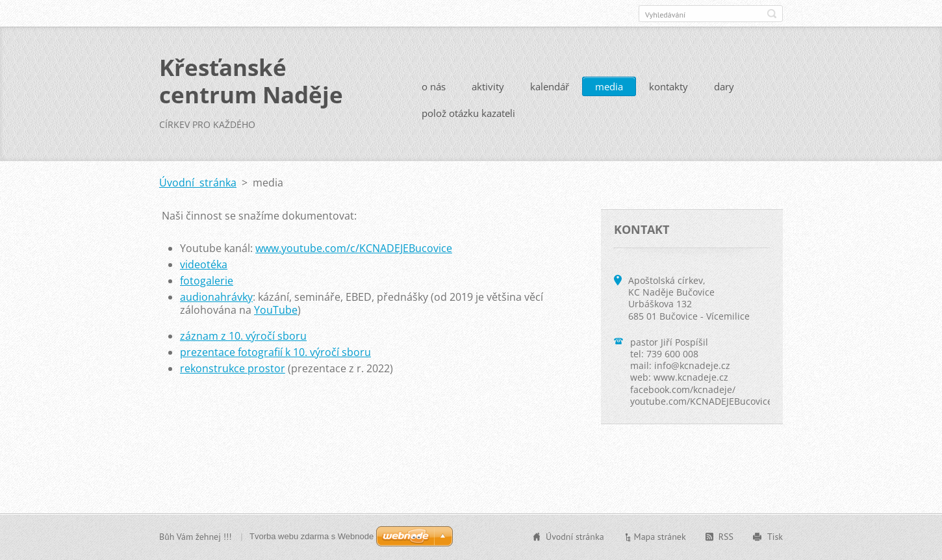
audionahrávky (216, 297)
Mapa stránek (660, 537)
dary (724, 86)
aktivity (488, 86)
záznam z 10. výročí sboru (243, 336)
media (609, 86)
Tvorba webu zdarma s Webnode (312, 536)
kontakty (668, 86)
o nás (434, 86)
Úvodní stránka (198, 183)
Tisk (775, 537)
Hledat (772, 14)
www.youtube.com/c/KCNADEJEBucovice (354, 248)
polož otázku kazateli (468, 113)
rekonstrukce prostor (233, 368)
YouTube (276, 310)
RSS (726, 537)
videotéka (204, 264)
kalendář (550, 86)
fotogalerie (207, 281)
